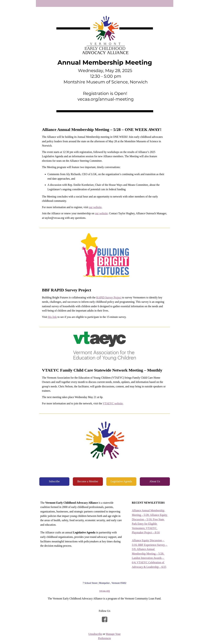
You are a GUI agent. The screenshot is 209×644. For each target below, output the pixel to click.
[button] (54, 482)
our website (95, 207)
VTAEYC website (113, 403)
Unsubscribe (95, 634)
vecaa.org (104, 591)
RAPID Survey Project (109, 297)
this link (52, 317)
